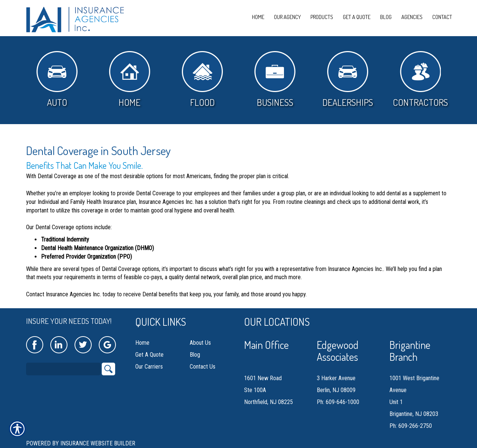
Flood (202, 80)
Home (129, 80)
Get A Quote (149, 355)
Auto (57, 80)
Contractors (420, 80)
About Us (200, 343)
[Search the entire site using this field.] (63, 369)
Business (275, 80)
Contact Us (203, 367)
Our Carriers (149, 367)
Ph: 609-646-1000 (338, 402)
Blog (195, 355)
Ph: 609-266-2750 (411, 426)
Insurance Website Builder (98, 443)
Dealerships (348, 80)
